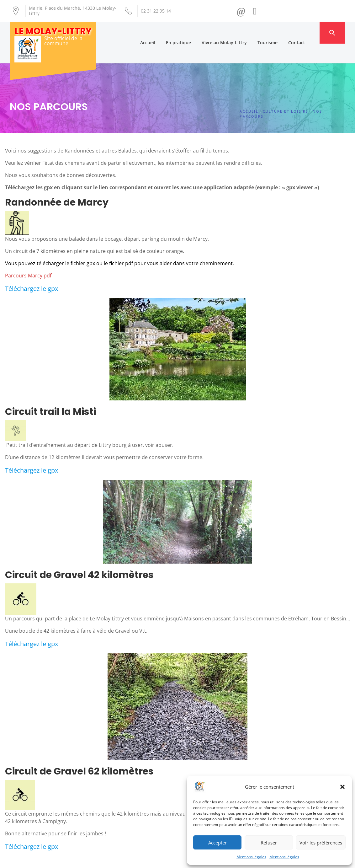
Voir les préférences (321, 843)
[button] (342, 787)
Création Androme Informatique (120, 860)
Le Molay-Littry (53, 31)
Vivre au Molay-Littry (234, 32)
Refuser (269, 843)
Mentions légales (251, 857)
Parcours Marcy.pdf (28, 256)
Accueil (157, 32)
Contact (306, 32)
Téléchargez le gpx (32, 269)
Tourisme (277, 32)
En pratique (188, 32)
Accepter (217, 843)
